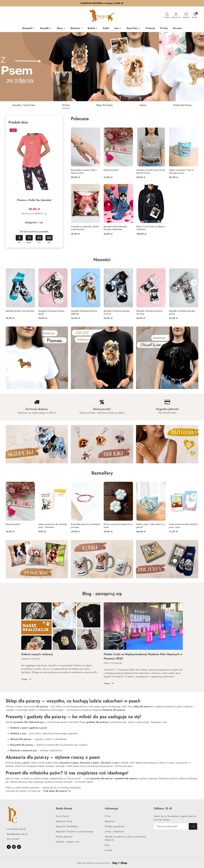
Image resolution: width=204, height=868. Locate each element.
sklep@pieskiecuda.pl (17, 834)
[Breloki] (93, 28)
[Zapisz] (193, 826)
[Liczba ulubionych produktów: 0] (186, 16)
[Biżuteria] (76, 28)
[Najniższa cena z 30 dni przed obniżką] (46, 214)
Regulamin (110, 821)
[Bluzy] (61, 28)
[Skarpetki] (29, 28)
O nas (108, 816)
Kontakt (108, 850)
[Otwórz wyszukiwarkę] (167, 16)
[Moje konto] (176, 16)
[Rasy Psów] (134, 28)
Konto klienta (62, 816)
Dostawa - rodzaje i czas (68, 842)
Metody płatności (64, 837)
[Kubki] (106, 28)
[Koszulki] (46, 28)
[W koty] (164, 28)
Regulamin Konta (64, 821)
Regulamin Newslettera (67, 826)
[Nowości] (177, 28)
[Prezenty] (150, 28)
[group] (102, 67)
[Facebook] (9, 847)
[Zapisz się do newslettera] (171, 826)
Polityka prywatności (115, 826)
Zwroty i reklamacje (114, 832)
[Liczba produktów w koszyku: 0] (195, 16)
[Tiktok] (19, 847)
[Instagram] (14, 847)
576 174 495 (13, 839)
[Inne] (118, 28)
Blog (107, 845)
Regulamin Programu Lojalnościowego (74, 832)
